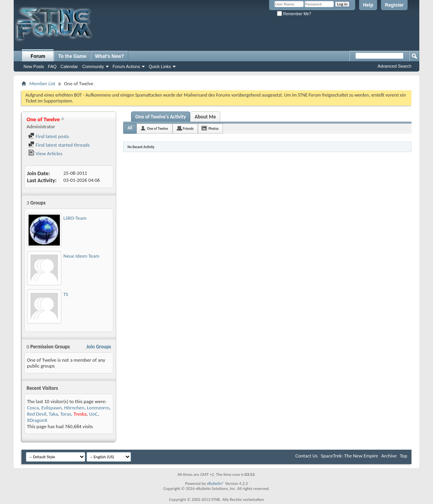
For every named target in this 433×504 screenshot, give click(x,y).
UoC (93, 414)
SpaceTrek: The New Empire (349, 456)
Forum (38, 56)
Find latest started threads (59, 145)
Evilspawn (52, 408)
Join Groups (99, 347)
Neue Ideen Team (81, 256)
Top (403, 456)
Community (93, 66)
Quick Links (160, 66)
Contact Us (306, 456)
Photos (214, 128)
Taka (53, 414)
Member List (42, 83)
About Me (205, 117)
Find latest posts (49, 136)
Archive (389, 456)
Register (394, 5)
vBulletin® (215, 483)
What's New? (110, 56)
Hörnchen (74, 408)
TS (66, 294)
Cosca (33, 408)
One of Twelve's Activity (161, 117)
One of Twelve (157, 128)
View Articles (45, 153)
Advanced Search (394, 66)
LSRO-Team (75, 218)
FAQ (52, 66)
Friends (188, 128)
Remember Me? (294, 14)
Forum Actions (126, 66)
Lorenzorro (98, 408)
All (130, 128)
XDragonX (37, 420)
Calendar (69, 66)
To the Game (72, 56)
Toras (66, 414)
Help (368, 5)
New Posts (34, 66)
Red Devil (37, 414)
